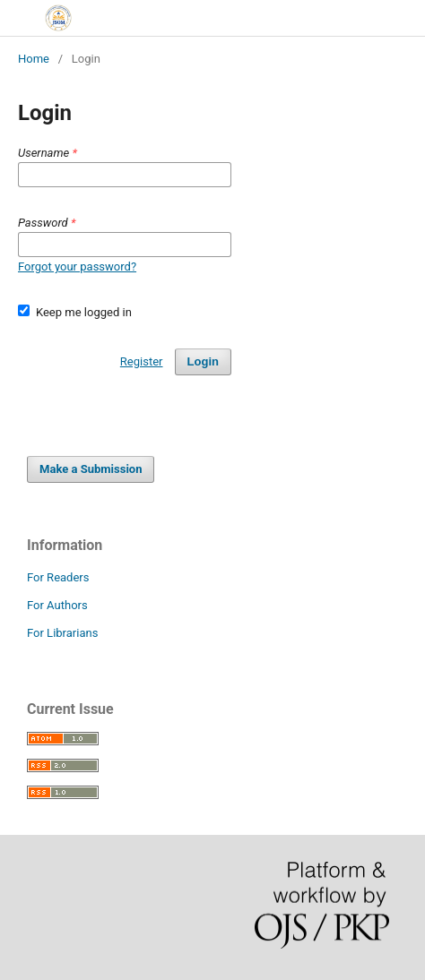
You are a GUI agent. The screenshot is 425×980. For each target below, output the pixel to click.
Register (142, 361)
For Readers (58, 577)
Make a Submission (91, 469)
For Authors (57, 605)
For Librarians (62, 633)
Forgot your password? (77, 266)
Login (203, 361)
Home (34, 59)
